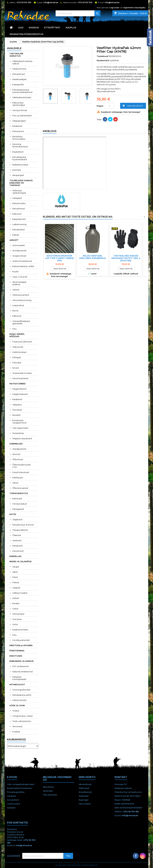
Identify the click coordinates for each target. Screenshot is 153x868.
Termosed (17, 726)
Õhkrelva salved (20, 488)
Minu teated (85, 804)
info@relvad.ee (51, 2)
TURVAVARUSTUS (19, 493)
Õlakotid (17, 535)
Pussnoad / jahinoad (22, 342)
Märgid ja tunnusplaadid (19, 678)
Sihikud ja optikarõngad (19, 192)
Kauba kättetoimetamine (19, 788)
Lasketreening (19, 224)
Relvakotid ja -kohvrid (23, 525)
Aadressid (84, 796)
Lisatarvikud (18, 305)
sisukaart (11, 808)
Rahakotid (17, 546)
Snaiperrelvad (19, 256)
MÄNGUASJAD (19, 700)
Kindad (16, 603)
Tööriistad (17, 410)
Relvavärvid (18, 131)
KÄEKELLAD (15, 556)
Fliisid (15, 577)
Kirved (16, 368)
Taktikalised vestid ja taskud (22, 62)
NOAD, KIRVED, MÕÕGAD (17, 335)
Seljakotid (17, 519)
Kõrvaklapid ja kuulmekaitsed (20, 158)
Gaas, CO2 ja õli (20, 277)
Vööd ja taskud (20, 504)
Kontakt (121, 777)
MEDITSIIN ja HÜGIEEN (21, 645)
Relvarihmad (19, 74)
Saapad (16, 588)
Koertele (17, 170)
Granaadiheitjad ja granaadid (21, 322)
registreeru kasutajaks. (134, 8)
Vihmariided (18, 614)
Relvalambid (18, 230)
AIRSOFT (14, 240)
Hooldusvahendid (21, 640)
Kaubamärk (103, 60)
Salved (16, 290)
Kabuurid (17, 214)
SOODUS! (34, 28)
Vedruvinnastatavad (22, 261)
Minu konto (87, 777)
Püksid (16, 582)
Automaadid (18, 245)
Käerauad (17, 499)
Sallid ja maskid (20, 593)
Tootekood (102, 56)
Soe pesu (17, 619)
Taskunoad (18, 347)
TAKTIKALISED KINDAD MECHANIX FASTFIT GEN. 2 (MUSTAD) (126, 258)
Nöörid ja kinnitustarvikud (20, 145)
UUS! (21, 28)
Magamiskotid (19, 389)
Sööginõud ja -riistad (22, 716)
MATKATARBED (18, 384)
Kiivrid (15, 311)
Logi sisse (114, 8)
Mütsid (16, 598)
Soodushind (13, 800)
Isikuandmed (85, 784)
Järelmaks (48, 791)
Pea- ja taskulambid (22, 116)
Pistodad (17, 363)
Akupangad (18, 175)
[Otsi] (78, 13)
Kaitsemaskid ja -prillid (23, 266)
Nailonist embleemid (22, 672)
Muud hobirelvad (21, 472)
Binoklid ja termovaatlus (19, 138)
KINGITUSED (16, 656)
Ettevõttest (52, 28)
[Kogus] (109, 106)
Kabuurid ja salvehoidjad (19, 104)
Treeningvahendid (21, 690)
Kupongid (84, 800)
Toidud (16, 711)
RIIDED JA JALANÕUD (21, 561)
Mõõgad (17, 357)
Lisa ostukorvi (133, 106)
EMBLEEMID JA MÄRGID (22, 661)
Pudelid (16, 732)
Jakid (15, 572)
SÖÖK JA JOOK (17, 705)
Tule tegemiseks (20, 428)
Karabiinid (17, 126)
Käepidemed (19, 219)
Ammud (16, 454)
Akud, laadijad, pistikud (19, 283)
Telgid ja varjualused (22, 438)
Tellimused (84, 788)
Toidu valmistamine (22, 721)
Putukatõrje (18, 433)
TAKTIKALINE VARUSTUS (16, 55)
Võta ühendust (50, 795)
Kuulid (15, 272)
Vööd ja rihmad (20, 110)
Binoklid (16, 415)
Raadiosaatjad (19, 79)
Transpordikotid (20, 530)
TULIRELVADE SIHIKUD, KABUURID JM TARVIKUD (21, 183)
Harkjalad (17, 198)
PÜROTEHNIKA (17, 651)
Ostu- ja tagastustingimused (21, 784)
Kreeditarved (85, 792)
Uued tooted (13, 804)
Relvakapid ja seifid (22, 695)
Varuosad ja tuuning (22, 300)
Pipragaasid (18, 509)
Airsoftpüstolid (19, 251)
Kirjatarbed (18, 152)
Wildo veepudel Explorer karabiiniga (93, 257)
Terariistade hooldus (22, 373)
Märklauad (18, 478)
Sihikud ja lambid (21, 295)
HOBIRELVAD (16, 444)
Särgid (16, 567)
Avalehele (14, 48)
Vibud (15, 483)
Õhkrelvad (18, 459)
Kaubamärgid (17, 740)
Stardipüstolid (19, 449)
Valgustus (17, 405)
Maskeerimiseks (20, 630)
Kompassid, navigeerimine (19, 421)
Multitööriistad (19, 352)
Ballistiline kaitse (20, 165)
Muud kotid (18, 551)
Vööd (15, 624)
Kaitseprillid (18, 85)
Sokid (15, 609)
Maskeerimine (19, 69)
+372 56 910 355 (24, 2)
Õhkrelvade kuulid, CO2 (22, 466)
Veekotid (17, 540)
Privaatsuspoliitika (16, 792)
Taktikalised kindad (22, 97)
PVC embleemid (20, 666)
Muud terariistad (20, 378)
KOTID (13, 514)
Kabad (16, 235)
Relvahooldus (19, 203)
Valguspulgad (19, 121)
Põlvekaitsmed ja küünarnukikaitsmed (22, 91)
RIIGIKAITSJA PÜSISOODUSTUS (27, 34)
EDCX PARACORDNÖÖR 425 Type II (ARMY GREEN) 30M (60, 258)
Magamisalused (20, 394)
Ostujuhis (11, 796)
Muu (14, 329)
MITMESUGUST (17, 684)
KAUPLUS (71, 28)
